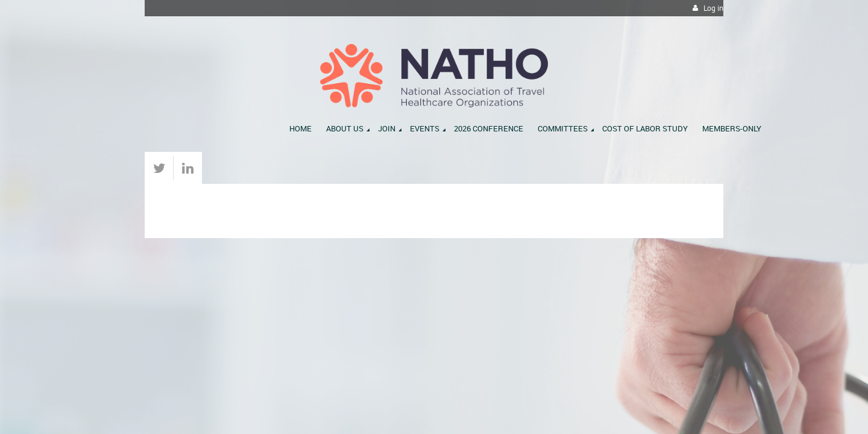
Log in (713, 8)
